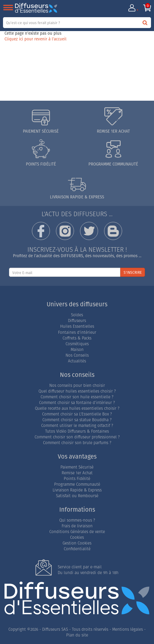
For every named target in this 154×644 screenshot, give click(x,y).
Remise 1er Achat (77, 473)
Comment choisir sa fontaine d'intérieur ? (77, 403)
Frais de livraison (77, 526)
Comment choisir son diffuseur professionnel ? (77, 437)
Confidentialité (77, 549)
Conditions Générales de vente (77, 532)
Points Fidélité (77, 479)
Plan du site (77, 635)
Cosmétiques (77, 344)
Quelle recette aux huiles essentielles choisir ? (77, 408)
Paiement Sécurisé (77, 467)
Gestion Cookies (77, 543)
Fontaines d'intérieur (77, 332)
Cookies (77, 537)
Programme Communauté (77, 484)
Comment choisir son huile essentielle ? (77, 397)
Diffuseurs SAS (55, 629)
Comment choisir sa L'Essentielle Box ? (77, 414)
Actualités (77, 361)
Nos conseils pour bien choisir (77, 385)
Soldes (77, 315)
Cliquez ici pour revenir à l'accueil (35, 39)
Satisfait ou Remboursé (77, 496)
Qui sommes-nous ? (77, 520)
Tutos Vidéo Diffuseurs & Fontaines (77, 431)
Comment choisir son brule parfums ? (77, 443)
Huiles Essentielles (77, 326)
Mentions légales (128, 629)
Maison (77, 350)
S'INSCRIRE (133, 272)
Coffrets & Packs (77, 338)
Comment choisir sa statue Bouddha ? (77, 420)
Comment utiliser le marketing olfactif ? (77, 426)
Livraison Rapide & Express (77, 490)
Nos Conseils (77, 355)
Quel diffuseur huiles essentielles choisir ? (77, 391)
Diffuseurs (77, 321)
